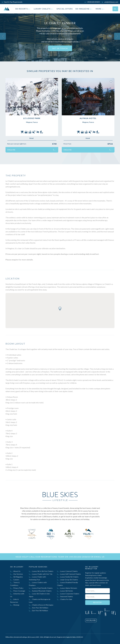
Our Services (17, 574)
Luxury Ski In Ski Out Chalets (41, 571)
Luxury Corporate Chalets (68, 594)
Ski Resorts (23, 9)
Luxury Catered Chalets (67, 571)
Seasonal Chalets (65, 596)
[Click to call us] (92, 2)
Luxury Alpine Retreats (67, 588)
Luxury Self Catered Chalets (69, 574)
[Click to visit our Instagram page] (94, 612)
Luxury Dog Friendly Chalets (41, 588)
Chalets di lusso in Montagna (41, 605)
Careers (15, 580)
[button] (9, 97)
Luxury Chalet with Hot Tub (41, 574)
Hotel (31, 138)
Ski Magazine (84, 9)
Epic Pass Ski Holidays (38, 610)
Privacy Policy (17, 588)
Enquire (32, 150)
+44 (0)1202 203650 (79, 557)
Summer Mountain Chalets (40, 591)
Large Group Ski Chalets (67, 580)
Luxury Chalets (44, 9)
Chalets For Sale (65, 599)
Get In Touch (60, 48)
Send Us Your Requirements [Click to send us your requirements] (12, 2)
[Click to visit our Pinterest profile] (100, 612)
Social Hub (91, 620)
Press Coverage (18, 591)
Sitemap (15, 605)
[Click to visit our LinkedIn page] (114, 612)
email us (99, 557)
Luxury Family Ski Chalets (68, 577)
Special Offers (65, 9)
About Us (15, 571)
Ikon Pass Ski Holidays (39, 608)
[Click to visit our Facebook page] (87, 612)
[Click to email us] (110, 2)
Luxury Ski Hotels (65, 591)
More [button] (100, 9)
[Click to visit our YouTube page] (107, 614)
